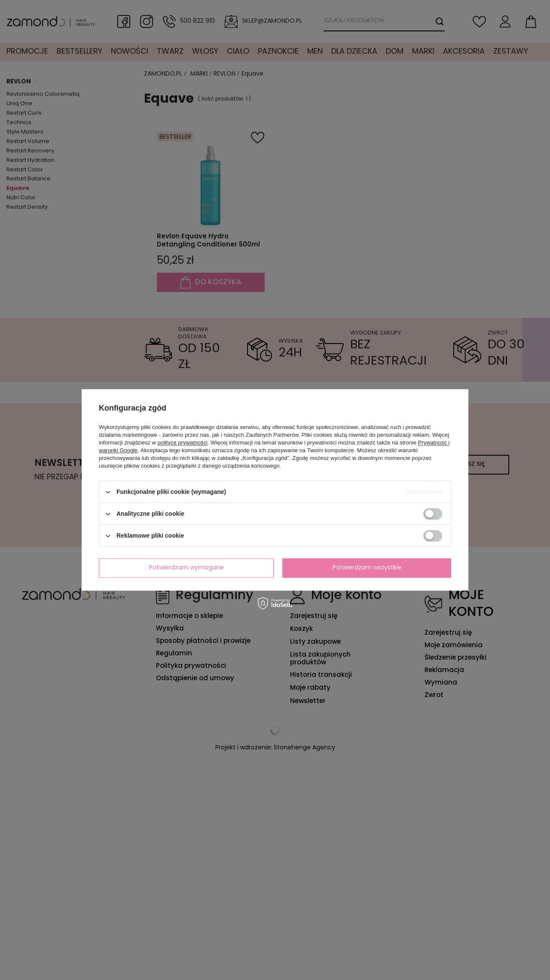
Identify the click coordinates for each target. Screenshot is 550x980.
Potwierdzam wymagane (186, 568)
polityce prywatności (183, 443)
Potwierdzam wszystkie (367, 568)
